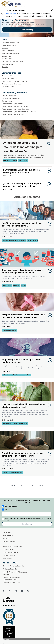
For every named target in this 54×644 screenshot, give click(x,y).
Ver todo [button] (5, 67)
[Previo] (12, 486)
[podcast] (28, 591)
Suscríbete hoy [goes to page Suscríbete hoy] (27, 30)
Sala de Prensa (8, 535)
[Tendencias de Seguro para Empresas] (27, 109)
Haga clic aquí (11, 14)
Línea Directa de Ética (10, 552)
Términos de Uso (9, 549)
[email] (26, 514)
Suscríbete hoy (27, 524)
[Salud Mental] (27, 56)
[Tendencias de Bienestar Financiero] (27, 81)
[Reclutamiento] (27, 101)
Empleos (6, 538)
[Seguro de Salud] (27, 87)
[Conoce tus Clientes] (27, 96)
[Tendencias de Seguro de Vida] (27, 104)
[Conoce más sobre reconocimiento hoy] (27, 633)
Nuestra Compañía (9, 542)
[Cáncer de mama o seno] (27, 43)
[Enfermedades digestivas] (27, 53)
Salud (7, 509)
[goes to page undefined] (48, 143)
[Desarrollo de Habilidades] (27, 98)
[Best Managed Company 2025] (27, 602)
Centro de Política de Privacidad (14, 566)
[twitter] (10, 591)
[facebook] (22, 591)
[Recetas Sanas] (27, 59)
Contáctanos (7, 532)
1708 (34, 486)
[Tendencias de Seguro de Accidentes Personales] (27, 112)
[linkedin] (16, 591)
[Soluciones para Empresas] (27, 84)
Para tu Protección (9, 555)
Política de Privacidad (10, 569)
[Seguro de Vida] (27, 76)
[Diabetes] (27, 48)
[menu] (51, 4)
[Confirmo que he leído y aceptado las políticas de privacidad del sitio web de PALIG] (3, 519)
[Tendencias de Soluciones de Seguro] (27, 106)
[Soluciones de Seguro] (27, 79)
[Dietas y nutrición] (27, 51)
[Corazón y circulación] (27, 45)
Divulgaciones (7, 558)
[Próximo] (42, 486)
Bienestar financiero (11, 506)
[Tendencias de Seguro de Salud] (27, 114)
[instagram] (4, 591)
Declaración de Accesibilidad (12, 546)
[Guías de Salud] (27, 64)
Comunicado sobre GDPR (12, 583)
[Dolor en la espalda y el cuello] (27, 62)
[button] (52, 10)
